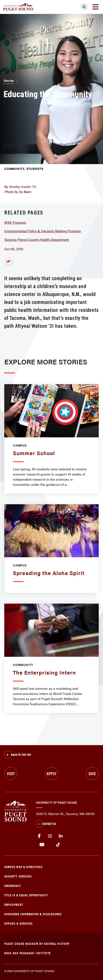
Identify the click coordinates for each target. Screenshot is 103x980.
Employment (14, 904)
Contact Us (46, 824)
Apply (51, 773)
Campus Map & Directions (23, 867)
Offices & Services (18, 923)
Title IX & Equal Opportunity (26, 895)
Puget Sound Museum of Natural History (37, 943)
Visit (11, 773)
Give (92, 773)
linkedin (61, 836)
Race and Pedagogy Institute (28, 953)
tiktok (58, 845)
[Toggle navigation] (95, 7)
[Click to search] (84, 7)
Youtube (42, 845)
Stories (9, 80)
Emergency (13, 886)
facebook (39, 836)
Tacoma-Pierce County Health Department (37, 239)
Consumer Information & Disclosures (33, 914)
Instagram (50, 836)
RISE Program (15, 222)
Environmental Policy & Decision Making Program (43, 231)
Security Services (18, 876)
